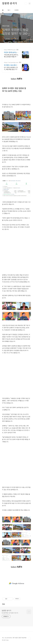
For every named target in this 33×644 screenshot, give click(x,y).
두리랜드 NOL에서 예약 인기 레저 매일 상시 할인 (11, 65)
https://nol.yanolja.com (11, 62)
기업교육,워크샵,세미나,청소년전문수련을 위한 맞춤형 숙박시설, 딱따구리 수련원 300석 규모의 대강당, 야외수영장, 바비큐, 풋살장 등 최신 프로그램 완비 (11, 56)
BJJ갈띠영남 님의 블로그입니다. (10, 613)
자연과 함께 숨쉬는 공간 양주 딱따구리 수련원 (10, 52)
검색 (26, 4)
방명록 (16, 10)
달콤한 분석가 (10, 4)
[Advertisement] (16, 252)
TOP (29, 638)
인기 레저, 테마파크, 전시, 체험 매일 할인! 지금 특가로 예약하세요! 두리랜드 (11, 68)
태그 (9, 10)
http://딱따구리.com (10, 50)
